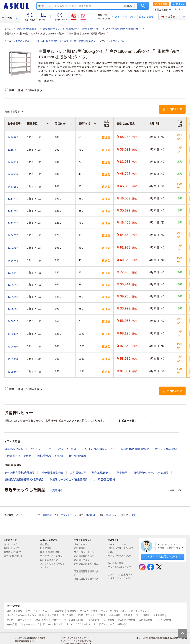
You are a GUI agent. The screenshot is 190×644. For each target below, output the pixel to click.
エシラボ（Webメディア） (120, 569)
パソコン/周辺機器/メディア (99, 449)
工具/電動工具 (78, 473)
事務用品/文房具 (14, 449)
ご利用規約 (81, 548)
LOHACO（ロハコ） (118, 545)
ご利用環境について (86, 556)
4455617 (13, 285)
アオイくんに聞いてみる (162, 557)
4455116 (13, 273)
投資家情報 (47, 548)
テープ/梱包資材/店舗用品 (19, 473)
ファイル (35, 449)
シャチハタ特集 (164, 620)
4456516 (13, 321)
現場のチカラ (41, 620)
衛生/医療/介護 (78, 456)
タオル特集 (158, 615)
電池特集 (72, 611)
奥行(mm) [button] (87, 124)
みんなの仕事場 (117, 563)
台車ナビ (56, 620)
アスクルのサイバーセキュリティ (52, 566)
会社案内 (46, 545)
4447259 (13, 187)
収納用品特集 (146, 620)
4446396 (13, 137)
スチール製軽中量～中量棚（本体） (123, 29)
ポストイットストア (53, 625)
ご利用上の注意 (83, 560)
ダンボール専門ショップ (19, 620)
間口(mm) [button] (64, 124)
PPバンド (131, 515)
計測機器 (122, 473)
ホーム (8, 29)
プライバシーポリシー (87, 552)
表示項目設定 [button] (14, 112)
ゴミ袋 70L (91, 515)
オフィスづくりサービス (78, 625)
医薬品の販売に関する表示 (86, 581)
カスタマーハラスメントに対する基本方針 (52, 558)
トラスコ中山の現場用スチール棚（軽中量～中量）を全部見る (65, 41)
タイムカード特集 (89, 611)
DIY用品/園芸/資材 (104, 480)
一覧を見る (56, 490)
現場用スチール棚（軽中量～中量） (83, 29)
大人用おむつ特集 (127, 620)
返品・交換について (15, 556)
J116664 (13, 359)
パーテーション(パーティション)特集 (25, 615)
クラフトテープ (69, 515)
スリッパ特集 (143, 615)
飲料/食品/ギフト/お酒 (50, 456)
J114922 (13, 334)
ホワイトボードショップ (135, 611)
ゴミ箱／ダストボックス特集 (91, 615)
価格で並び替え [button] (130, 124)
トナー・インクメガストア (39, 611)
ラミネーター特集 (110, 611)
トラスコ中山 (22, 41)
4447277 (13, 199)
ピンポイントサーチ (104, 625)
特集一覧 (122, 625)
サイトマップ (81, 545)
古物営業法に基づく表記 (86, 566)
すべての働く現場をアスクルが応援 (82, 620)
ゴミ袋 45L (111, 515)
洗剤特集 (128, 615)
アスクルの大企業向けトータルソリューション (120, 576)
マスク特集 (109, 620)
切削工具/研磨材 (101, 473)
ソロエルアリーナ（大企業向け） (121, 550)
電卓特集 (59, 611)
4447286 (13, 211)
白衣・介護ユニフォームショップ (23, 625)
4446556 (13, 150)
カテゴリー (10, 18)
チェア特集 (53, 615)
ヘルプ (180, 10)
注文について (12, 545)
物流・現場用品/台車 (27, 29)
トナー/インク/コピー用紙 (61, 449)
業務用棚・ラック (51, 29)
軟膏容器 (47, 515)
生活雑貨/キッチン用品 (18, 456)
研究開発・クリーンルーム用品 (151, 473)
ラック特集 (68, 615)
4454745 (13, 261)
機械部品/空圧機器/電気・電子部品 (24, 480)
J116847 (13, 372)
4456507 (13, 309)
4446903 (13, 174)
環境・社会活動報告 (51, 552)
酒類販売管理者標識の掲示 (86, 573)
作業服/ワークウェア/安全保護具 (69, 480)
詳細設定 (129, 6)
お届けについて (13, 548)
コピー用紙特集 (14, 611)
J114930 (13, 347)
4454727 (13, 248)
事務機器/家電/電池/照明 (135, 449)
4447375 (13, 223)
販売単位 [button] (38, 124)
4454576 (13, 235)
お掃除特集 (115, 615)
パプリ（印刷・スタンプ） (119, 557)
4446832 (13, 162)
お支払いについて (14, 552)
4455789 (13, 297)
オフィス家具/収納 (166, 449)
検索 (143, 6)
